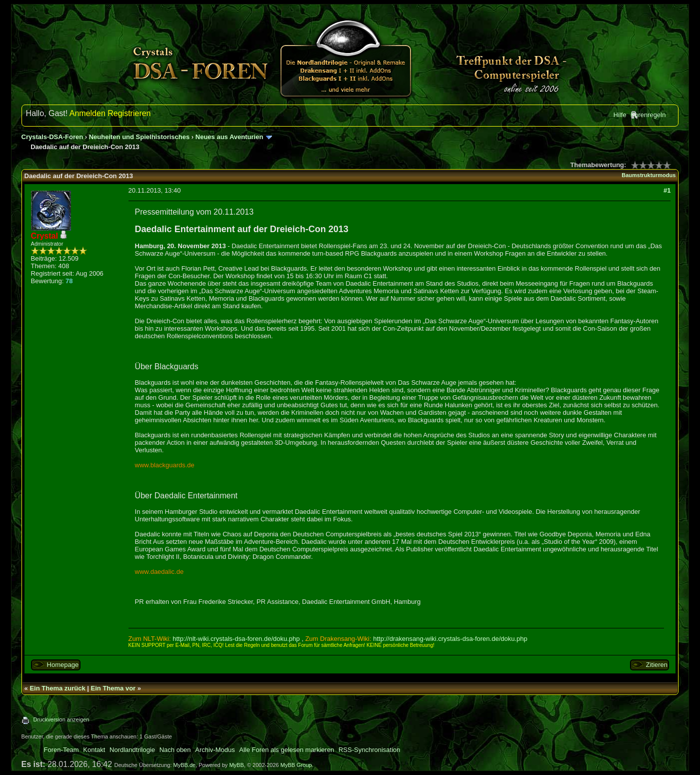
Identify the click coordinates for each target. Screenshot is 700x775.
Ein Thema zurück (57, 688)
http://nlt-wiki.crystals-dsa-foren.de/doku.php (236, 639)
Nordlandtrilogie (132, 750)
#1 (667, 190)
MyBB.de (185, 765)
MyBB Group (296, 765)
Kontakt (94, 750)
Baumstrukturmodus (648, 175)
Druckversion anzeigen (61, 719)
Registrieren (129, 113)
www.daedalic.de (159, 572)
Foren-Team (61, 750)
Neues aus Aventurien (229, 137)
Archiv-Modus (215, 750)
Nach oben (175, 750)
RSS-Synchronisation (369, 750)
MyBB (236, 765)
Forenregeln (648, 115)
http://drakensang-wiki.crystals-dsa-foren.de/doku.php (450, 639)
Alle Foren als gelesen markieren (286, 750)
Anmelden (87, 113)
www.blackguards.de (165, 465)
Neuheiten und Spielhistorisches (139, 137)
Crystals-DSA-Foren (52, 137)
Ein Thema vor (113, 688)
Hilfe (620, 115)
